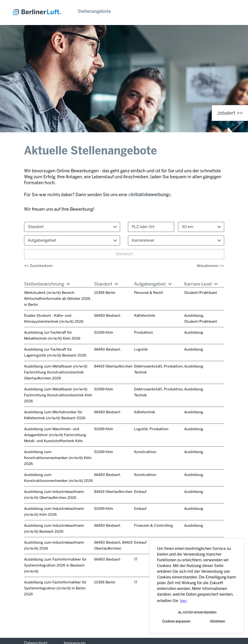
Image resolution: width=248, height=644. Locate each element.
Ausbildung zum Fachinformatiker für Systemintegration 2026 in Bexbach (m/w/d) (55, 565)
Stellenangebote (94, 11)
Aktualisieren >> (210, 266)
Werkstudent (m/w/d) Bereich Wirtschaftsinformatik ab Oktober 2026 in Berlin (57, 299)
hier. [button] (184, 601)
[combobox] (201, 227)
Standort (106, 284)
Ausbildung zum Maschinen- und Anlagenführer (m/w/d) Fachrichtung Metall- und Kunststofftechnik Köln (55, 435)
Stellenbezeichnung (47, 284)
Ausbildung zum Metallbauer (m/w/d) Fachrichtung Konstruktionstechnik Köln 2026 (58, 395)
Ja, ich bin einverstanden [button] (197, 612)
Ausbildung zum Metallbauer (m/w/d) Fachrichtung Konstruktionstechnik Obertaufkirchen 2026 (56, 372)
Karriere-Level (201, 284)
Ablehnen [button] (217, 621)
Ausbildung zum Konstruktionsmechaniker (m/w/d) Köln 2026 (58, 458)
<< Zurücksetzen (38, 266)
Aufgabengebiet (153, 284)
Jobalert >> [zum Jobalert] (230, 113)
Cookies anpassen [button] (176, 621)
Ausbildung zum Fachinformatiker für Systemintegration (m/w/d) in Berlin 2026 (55, 588)
